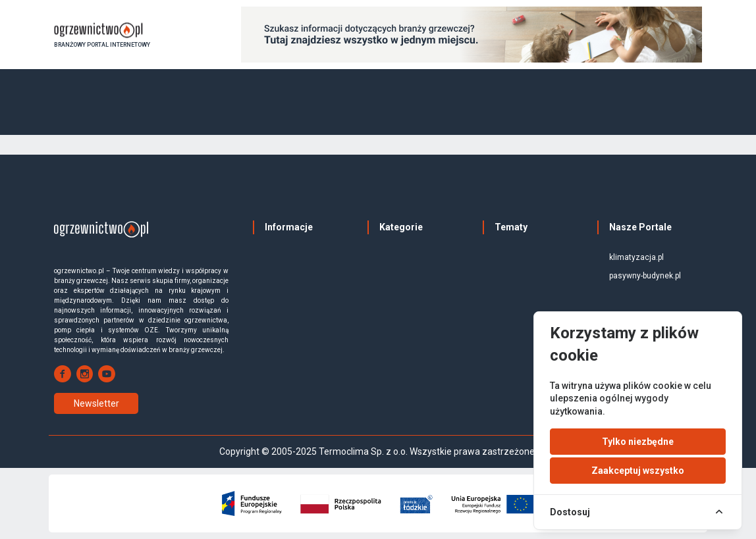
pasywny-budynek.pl (645, 276)
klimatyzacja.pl (636, 257)
